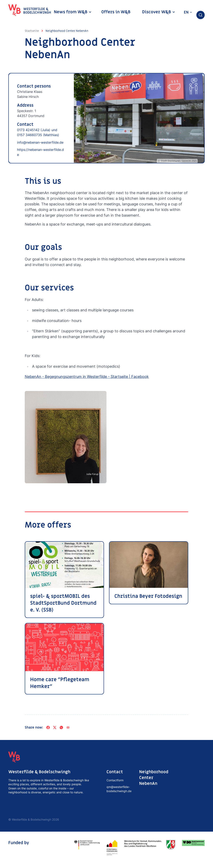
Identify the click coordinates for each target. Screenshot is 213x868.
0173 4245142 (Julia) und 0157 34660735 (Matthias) (38, 132)
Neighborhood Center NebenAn (67, 31)
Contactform (115, 780)
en (188, 12)
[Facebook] (48, 728)
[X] (55, 728)
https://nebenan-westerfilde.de (40, 152)
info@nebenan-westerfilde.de (40, 142)
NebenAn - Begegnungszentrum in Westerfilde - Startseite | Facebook (87, 377)
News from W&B (73, 12)
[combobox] (201, 15)
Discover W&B (159, 12)
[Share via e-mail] (68, 728)
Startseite (32, 31)
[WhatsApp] (61, 728)
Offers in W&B (116, 12)
